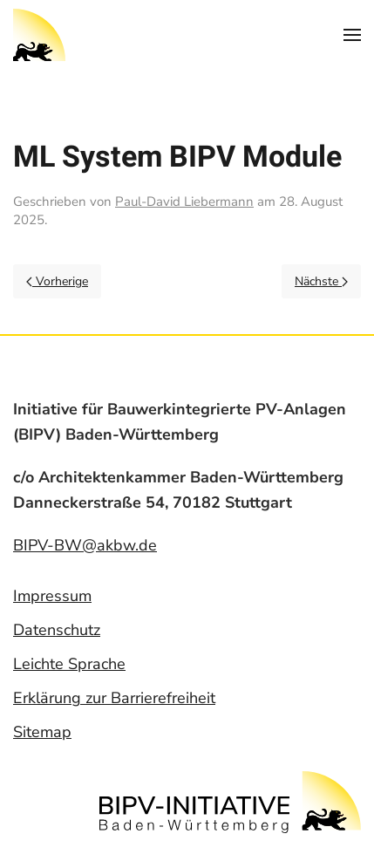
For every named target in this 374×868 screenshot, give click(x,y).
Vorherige (57, 281)
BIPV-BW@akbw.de (85, 544)
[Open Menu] (352, 35)
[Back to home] (39, 35)
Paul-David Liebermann (184, 202)
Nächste (321, 281)
